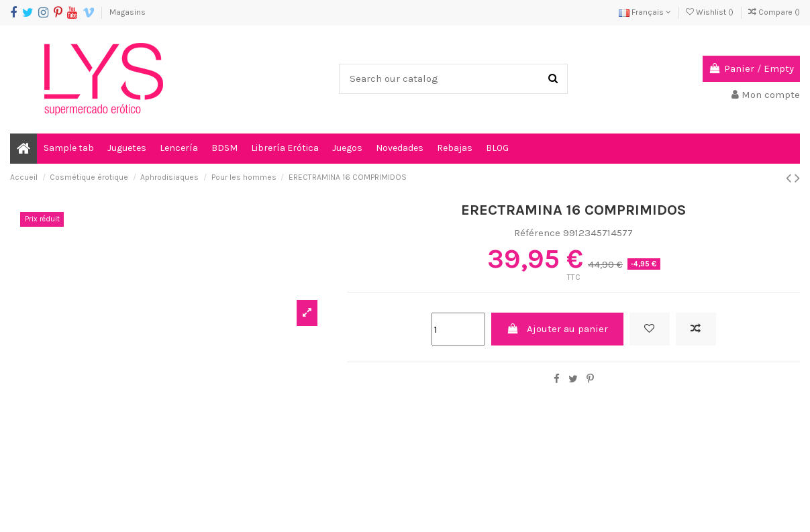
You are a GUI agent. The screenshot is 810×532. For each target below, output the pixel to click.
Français (645, 12)
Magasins (128, 12)
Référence (537, 233)
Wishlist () (711, 12)
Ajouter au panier (558, 329)
